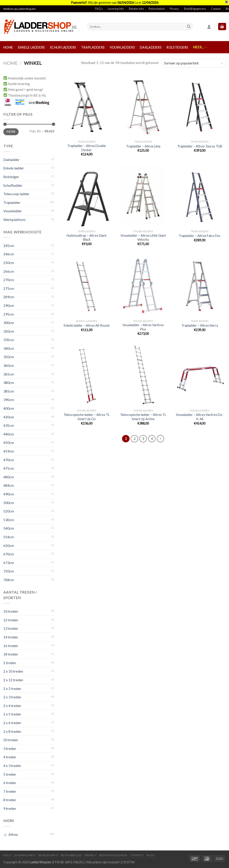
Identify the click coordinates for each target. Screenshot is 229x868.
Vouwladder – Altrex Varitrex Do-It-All (200, 417)
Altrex (13, 834)
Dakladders (151, 47)
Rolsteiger (11, 177)
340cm (9, 348)
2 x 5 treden (12, 714)
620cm (9, 545)
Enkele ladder (14, 168)
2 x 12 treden (13, 680)
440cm (9, 434)
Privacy (174, 9)
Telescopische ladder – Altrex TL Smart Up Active (143, 417)
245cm (9, 245)
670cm (9, 554)
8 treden (10, 800)
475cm (9, 468)
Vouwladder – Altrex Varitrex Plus (143, 327)
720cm (9, 571)
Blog (151, 855)
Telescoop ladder (16, 194)
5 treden (10, 774)
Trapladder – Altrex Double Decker (87, 148)
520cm (9, 511)
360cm (9, 365)
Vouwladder (13, 211)
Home (8, 47)
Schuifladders (63, 47)
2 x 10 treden (13, 671)
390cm (9, 400)
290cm (9, 305)
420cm (9, 417)
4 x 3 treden (12, 766)
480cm (9, 477)
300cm (9, 323)
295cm (9, 314)
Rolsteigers (177, 47)
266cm (9, 271)
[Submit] (189, 27)
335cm (9, 340)
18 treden (11, 654)
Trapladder (12, 202)
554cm (9, 537)
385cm (9, 391)
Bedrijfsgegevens (195, 9)
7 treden (10, 791)
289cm (9, 297)
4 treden (10, 757)
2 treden (10, 663)
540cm (9, 528)
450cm (9, 442)
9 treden (10, 808)
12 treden (11, 620)
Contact (216, 9)
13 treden (11, 628)
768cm (9, 580)
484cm (9, 485)
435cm (9, 425)
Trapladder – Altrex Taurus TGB (200, 146)
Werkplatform (14, 219)
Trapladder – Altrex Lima (143, 146)
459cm (9, 451)
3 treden (10, 748)
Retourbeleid (157, 9)
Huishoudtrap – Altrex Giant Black (87, 238)
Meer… (200, 47)
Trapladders (93, 47)
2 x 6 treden (12, 723)
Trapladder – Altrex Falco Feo (200, 236)
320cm (9, 331)
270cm (9, 280)
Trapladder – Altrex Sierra (200, 325)
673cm (9, 563)
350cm (9, 357)
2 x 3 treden (12, 697)
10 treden (11, 611)
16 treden (11, 646)
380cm (9, 382)
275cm (9, 288)
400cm (9, 408)
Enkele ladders (31, 47)
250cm (9, 263)
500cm (9, 503)
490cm (9, 494)
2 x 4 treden (12, 706)
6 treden (10, 783)
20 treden (11, 740)
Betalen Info (136, 9)
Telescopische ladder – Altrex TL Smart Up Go (87, 417)
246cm (9, 254)
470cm (9, 460)
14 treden (11, 637)
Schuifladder (13, 185)
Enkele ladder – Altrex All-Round (87, 325)
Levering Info (116, 9)
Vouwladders (122, 47)
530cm (9, 520)
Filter (11, 132)
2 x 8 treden (12, 731)
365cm (9, 374)
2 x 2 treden (12, 688)
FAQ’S (7, 855)
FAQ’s (99, 9)
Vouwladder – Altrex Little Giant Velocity (143, 238)
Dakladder (11, 160)
